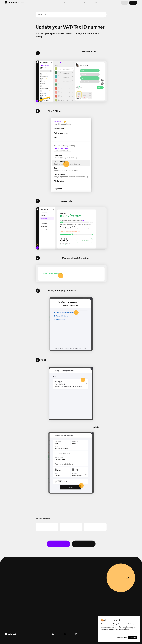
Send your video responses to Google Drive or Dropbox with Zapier (13, 101)
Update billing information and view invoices (12, 160)
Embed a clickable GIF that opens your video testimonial (13, 66)
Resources (92, 3)
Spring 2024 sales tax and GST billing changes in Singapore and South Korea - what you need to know (13, 145)
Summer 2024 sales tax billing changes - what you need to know (12, 153)
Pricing (71, 3)
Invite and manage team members (12, 186)
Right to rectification (11, 18)
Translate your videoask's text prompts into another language (12, 81)
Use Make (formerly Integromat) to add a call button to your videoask (12, 207)
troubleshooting (61, 19)
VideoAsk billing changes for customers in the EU (13, 137)
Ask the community (84, 544)
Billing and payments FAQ (12, 127)
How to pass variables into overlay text (12, 49)
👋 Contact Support (58, 544)
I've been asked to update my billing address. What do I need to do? (13, 167)
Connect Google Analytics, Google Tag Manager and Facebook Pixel (13, 43)
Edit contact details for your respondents (13, 31)
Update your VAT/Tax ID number (12, 122)
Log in (125, 3)
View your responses (11, 22)
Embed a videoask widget (12, 70)
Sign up (133, 3)
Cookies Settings (122, 637)
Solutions (60, 3)
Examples (80, 3)
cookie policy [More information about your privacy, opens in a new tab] (125, 630)
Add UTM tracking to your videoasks (12, 55)
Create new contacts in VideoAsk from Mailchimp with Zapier (12, 93)
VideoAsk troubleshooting (13, 196)
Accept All (133, 637)
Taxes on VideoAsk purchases (10, 131)
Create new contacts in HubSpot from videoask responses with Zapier (12, 109)
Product (51, 3)
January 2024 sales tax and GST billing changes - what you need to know (13, 174)
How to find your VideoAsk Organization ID (13, 181)
